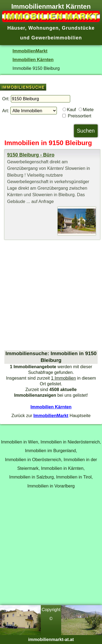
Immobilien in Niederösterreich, (71, 442)
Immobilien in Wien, (20, 442)
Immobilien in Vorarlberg (51, 486)
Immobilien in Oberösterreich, (34, 459)
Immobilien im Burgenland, (51, 451)
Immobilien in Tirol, (74, 477)
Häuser (16, 28)
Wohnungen (43, 28)
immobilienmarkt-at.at (51, 639)
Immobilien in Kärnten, (63, 468)
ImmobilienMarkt (30, 51)
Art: (6, 111)
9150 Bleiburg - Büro (31, 155)
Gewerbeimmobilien (57, 38)
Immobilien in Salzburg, (32, 477)
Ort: (6, 99)
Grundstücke (78, 28)
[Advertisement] (51, 295)
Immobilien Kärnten (33, 60)
